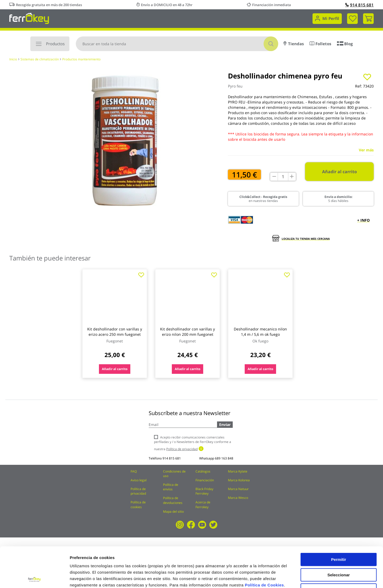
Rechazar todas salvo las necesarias (339, 552)
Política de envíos (171, 487)
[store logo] (29, 18)
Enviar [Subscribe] (225, 425)
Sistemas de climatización (40, 59)
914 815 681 (359, 5)
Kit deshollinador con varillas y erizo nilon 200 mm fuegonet (188, 332)
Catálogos (203, 471)
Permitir (339, 519)
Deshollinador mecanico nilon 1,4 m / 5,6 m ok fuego (260, 332)
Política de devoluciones (173, 500)
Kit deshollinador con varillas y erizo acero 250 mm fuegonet (115, 332)
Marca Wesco (238, 498)
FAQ (134, 471)
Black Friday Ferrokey (204, 491)
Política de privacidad (138, 491)
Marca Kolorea (239, 480)
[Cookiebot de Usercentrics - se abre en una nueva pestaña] (34, 578)
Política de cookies (138, 504)
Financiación (205, 480)
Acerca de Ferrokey (203, 504)
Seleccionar (339, 535)
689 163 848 (224, 458)
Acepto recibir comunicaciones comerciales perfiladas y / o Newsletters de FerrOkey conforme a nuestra (193, 443)
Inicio (13, 59)
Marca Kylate (238, 471)
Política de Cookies (264, 545)
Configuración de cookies (294, 577)
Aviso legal (139, 480)
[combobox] (177, 44)
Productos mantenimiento (81, 59)
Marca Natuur (238, 489)
